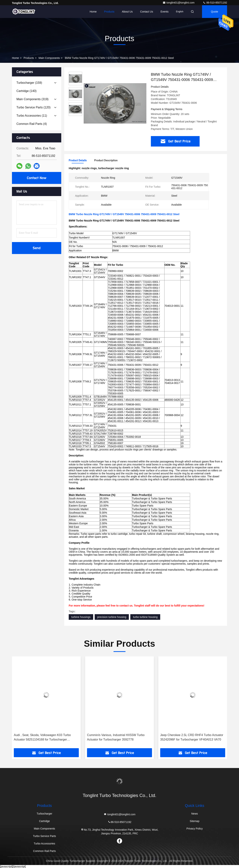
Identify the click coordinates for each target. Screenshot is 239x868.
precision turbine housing (112, 617)
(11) (32, 116)
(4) (32, 124)
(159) (29, 83)
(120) (34, 107)
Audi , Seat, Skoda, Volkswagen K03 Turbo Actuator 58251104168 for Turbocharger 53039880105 (42, 738)
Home (93, 12)
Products (109, 12)
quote (215, 12)
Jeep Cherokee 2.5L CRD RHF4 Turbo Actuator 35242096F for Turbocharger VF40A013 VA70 (192, 737)
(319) (32, 99)
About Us (127, 12)
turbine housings (81, 617)
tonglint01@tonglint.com (179, 3)
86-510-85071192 (215, 3)
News (194, 814)
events (165, 12)
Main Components (49, 58)
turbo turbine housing (145, 617)
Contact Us (146, 12)
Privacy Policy (194, 829)
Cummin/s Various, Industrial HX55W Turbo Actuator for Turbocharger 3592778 (116, 737)
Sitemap (194, 821)
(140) (27, 91)
